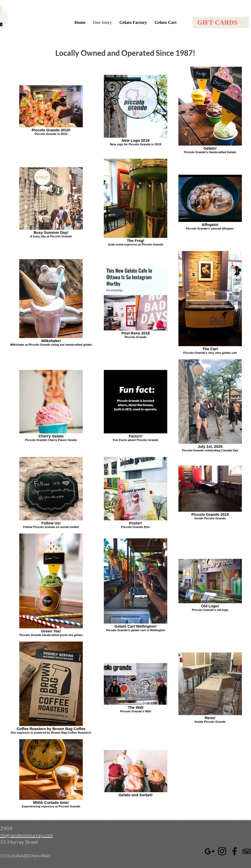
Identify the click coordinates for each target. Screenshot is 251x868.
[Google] (210, 851)
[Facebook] (235, 851)
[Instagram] (222, 851)
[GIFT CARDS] (221, 22)
